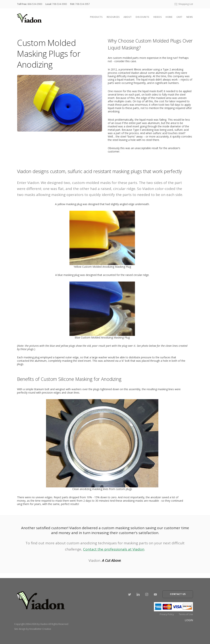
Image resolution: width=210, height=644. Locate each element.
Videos (157, 17)
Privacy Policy (167, 614)
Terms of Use (186, 614)
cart (179, 17)
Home (169, 17)
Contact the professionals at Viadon (114, 549)
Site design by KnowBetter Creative (33, 629)
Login (189, 620)
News (190, 17)
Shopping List (183, 4)
